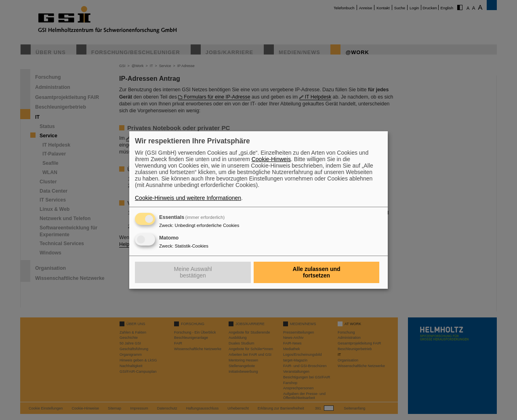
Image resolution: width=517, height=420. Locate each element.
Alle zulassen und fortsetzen (316, 272)
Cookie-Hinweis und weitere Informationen (188, 198)
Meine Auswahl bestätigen (193, 272)
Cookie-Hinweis (271, 159)
